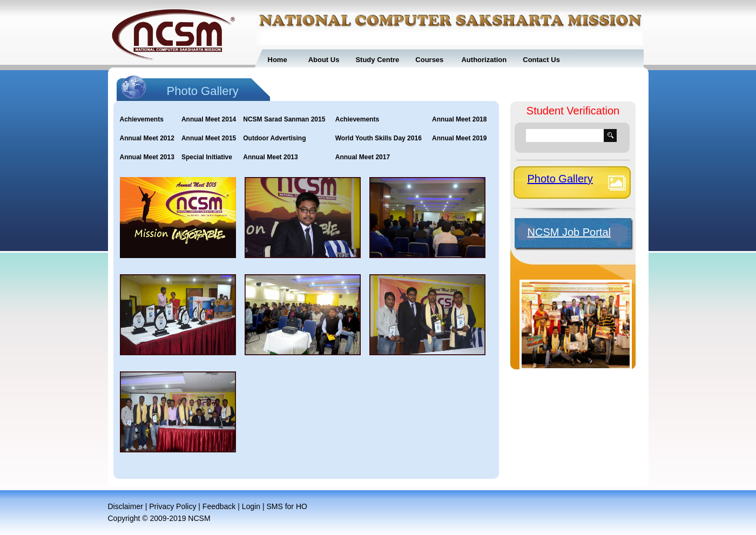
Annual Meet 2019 (459, 138)
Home (278, 60)
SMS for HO (286, 506)
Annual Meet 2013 (147, 157)
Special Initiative (207, 157)
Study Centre (377, 60)
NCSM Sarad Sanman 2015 (284, 119)
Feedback (219, 506)
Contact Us (541, 60)
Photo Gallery (560, 179)
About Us (324, 60)
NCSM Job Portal (569, 232)
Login (251, 506)
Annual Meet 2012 (147, 138)
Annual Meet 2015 (209, 138)
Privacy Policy (173, 506)
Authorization (483, 60)
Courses (429, 60)
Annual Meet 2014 (209, 119)
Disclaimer (126, 506)
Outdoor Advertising (274, 138)
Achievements (142, 119)
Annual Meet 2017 (363, 157)
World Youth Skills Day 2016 (379, 138)
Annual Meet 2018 (459, 119)
